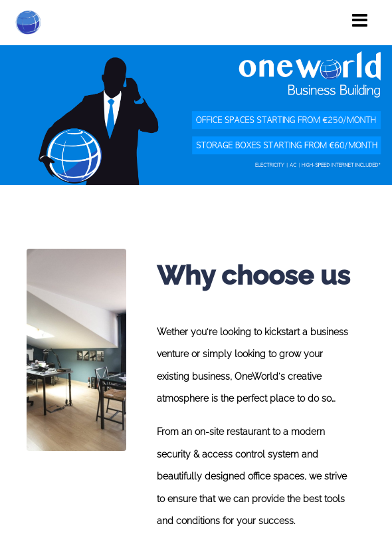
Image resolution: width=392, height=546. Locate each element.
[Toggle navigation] (360, 21)
